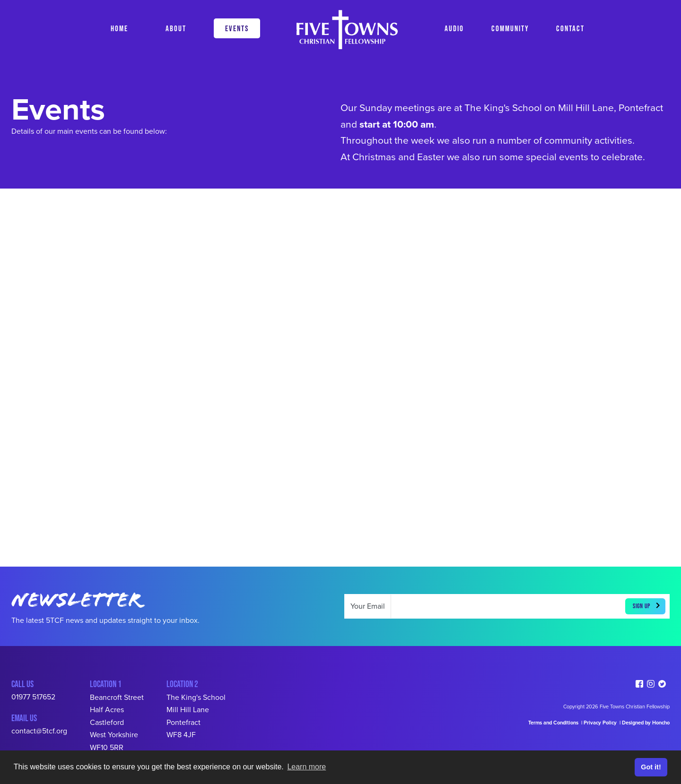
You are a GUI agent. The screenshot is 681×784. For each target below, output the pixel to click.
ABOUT (176, 28)
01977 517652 (33, 697)
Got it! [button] (651, 767)
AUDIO (454, 28)
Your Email (368, 606)
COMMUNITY (510, 28)
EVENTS (237, 28)
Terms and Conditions (553, 723)
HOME (119, 28)
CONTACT (570, 28)
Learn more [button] (306, 767)
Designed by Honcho (646, 723)
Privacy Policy (601, 723)
